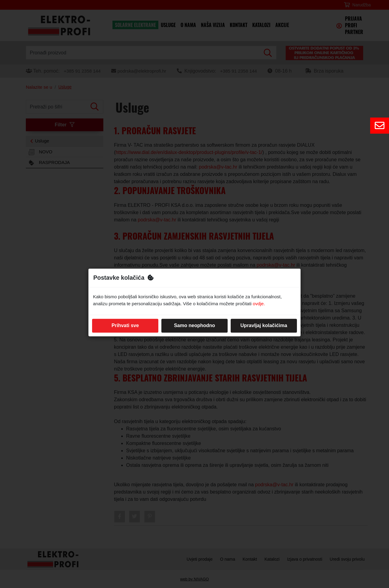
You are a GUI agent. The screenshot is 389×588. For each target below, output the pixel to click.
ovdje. (259, 304)
